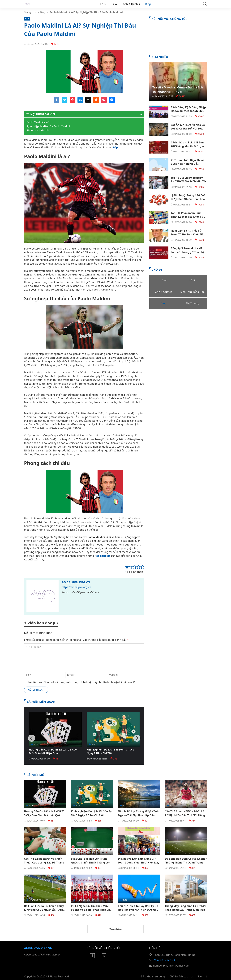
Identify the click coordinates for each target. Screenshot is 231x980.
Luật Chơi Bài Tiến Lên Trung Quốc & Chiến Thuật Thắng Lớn (91, 861)
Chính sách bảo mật (182, 976)
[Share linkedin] (80, 102)
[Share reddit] (96, 102)
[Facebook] (92, 957)
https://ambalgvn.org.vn (76, 587)
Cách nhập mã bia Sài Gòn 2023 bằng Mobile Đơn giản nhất (188, 146)
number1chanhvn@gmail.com (171, 966)
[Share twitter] (65, 102)
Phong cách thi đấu (38, 130)
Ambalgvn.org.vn (76, 582)
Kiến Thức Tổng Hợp (85, 853)
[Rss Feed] (104, 957)
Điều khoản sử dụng (153, 976)
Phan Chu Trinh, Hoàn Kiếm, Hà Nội (175, 955)
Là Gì (103, 4)
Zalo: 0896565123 (164, 960)
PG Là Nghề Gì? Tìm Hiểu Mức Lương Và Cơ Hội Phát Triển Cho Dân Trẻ (91, 910)
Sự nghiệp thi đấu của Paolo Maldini (48, 126)
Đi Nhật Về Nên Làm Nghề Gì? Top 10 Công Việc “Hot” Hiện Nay (139, 861)
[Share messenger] (112, 102)
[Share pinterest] (72, 102)
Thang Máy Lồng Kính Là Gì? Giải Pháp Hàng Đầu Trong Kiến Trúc (186, 908)
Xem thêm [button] (115, 929)
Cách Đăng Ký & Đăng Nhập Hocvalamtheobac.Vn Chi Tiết (188, 111)
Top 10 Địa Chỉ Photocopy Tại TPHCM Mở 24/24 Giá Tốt (188, 180)
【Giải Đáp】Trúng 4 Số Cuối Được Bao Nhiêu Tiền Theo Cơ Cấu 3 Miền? (189, 199)
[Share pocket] (104, 102)
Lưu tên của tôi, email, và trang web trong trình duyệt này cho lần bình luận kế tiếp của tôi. (82, 682)
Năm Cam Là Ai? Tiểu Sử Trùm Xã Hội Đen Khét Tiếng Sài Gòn (189, 234)
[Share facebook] (57, 102)
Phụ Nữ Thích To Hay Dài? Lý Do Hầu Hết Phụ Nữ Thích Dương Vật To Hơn (138, 910)
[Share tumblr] (88, 102)
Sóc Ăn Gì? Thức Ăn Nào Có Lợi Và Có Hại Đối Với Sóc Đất (188, 129)
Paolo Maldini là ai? (38, 122)
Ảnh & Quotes (131, 4)
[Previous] (32, 738)
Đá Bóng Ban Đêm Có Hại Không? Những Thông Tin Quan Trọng (186, 861)
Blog (148, 4)
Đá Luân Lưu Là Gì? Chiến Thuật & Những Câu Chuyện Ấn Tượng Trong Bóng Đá (44, 910)
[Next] (137, 738)
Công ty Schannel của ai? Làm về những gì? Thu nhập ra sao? (188, 252)
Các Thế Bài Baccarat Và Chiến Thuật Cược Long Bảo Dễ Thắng (44, 861)
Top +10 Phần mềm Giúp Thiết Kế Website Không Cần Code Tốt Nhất (189, 217)
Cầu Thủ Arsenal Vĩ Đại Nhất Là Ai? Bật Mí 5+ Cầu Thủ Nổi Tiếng (185, 813)
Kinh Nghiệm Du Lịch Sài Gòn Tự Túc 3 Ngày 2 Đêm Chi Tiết (111, 751)
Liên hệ (203, 976)
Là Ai (115, 4)
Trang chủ (30, 12)
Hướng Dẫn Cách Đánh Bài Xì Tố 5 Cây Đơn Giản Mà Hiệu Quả (53, 751)
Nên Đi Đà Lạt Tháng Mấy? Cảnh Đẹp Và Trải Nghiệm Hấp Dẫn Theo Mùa (138, 815)
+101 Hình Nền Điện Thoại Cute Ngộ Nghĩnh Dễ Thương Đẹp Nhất (187, 164)
